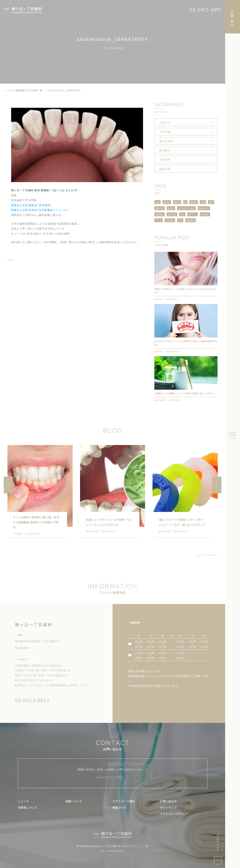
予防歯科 (165, 159)
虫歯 (158, 202)
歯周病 (193, 202)
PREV (12, 260)
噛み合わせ (204, 208)
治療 (211, 202)
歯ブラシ (192, 214)
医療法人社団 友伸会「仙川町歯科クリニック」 (40, 210)
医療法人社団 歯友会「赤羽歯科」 (31, 205)
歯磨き (167, 202)
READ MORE (207, 562)
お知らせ (165, 122)
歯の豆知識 (166, 141)
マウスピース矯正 (186, 208)
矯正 (182, 214)
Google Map (22, 654)
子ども (159, 220)
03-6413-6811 (205, 10)
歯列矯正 (165, 150)
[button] (217, 491)
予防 (180, 220)
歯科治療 (165, 169)
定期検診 (160, 214)
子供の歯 (165, 132)
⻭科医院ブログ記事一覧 (29, 90)
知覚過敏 (170, 220)
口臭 (203, 202)
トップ (9, 90)
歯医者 (177, 202)
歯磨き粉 (160, 208)
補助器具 (190, 220)
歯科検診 (172, 214)
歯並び (171, 208)
